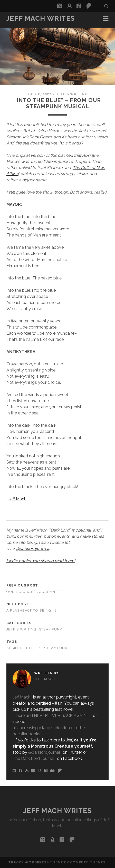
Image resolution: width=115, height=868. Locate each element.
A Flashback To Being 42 (32, 610)
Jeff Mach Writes (41, 18)
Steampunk (51, 629)
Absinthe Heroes (24, 648)
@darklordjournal (33, 549)
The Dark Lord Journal (33, 758)
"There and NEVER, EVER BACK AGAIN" (50, 715)
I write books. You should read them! (41, 561)
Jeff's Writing (72, 94)
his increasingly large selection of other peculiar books (49, 731)
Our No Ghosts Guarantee (34, 592)
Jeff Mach (17, 499)
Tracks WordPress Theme (36, 862)
